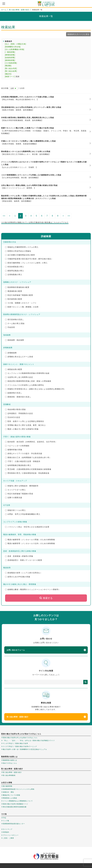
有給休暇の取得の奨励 (15, 409)
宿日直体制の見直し (14, 319)
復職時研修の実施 (14, 450)
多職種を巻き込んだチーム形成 (19, 357)
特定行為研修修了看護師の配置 (19, 295)
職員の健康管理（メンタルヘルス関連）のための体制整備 (30, 540)
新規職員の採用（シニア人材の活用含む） (24, 573)
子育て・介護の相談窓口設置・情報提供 (23, 461)
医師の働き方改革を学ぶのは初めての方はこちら (20, 738)
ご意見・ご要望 (8, 838)
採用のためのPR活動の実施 (18, 577)
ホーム (4, 10)
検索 (85, 682)
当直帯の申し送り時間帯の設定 (19, 377)
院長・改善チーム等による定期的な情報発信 (24, 421)
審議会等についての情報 (11, 795)
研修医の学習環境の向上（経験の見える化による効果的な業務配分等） (35, 389)
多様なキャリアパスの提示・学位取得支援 (24, 453)
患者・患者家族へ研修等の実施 (19, 556)
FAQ (4, 818)
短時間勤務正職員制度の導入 (18, 465)
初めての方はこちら (10, 763)
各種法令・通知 (8, 792)
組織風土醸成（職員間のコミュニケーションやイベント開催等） (33, 589)
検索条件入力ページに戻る (78, 34)
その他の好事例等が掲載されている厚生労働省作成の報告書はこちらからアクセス (35, 222)
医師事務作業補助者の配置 (17, 287)
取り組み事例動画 (9, 775)
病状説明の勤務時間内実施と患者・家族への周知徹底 (28, 381)
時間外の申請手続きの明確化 (18, 251)
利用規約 (6, 832)
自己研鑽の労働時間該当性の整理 (20, 255)
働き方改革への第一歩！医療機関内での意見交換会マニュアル (25, 749)
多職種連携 (11, 353)
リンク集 (6, 821)
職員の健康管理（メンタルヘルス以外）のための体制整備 (30, 543)
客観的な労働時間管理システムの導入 (22, 247)
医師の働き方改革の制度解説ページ (15, 804)
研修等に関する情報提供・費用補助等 (22, 486)
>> (69, 216)
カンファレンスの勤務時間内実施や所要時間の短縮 (27, 373)
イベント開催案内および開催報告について (18, 801)
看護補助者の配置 (14, 291)
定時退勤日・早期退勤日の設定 (19, 413)
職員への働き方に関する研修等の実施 (22, 429)
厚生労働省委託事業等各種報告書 (15, 807)
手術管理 (10, 327)
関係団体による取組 (10, 798)
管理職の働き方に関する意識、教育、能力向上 (25, 425)
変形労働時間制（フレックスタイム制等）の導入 (26, 263)
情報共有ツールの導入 (15, 510)
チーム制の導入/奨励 (15, 323)
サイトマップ (8, 829)
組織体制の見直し (14, 393)
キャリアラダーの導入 (15, 490)
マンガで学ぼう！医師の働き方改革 (15, 743)
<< (4, 216)
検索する (46, 598)
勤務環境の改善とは (10, 760)
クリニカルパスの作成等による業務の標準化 (24, 385)
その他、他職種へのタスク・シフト (21, 303)
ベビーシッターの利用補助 (17, 446)
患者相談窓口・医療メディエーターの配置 (24, 560)
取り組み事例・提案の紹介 (19, 10)
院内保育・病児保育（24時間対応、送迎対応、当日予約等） (31, 442)
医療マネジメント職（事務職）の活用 (22, 307)
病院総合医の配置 (14, 369)
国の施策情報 (8, 786)
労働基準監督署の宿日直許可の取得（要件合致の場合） (29, 259)
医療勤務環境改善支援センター (14, 824)
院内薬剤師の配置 (14, 299)
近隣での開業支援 (14, 498)
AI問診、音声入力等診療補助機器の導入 (23, 514)
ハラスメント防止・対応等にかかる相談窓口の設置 (27, 527)
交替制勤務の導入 (14, 275)
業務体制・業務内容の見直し (18, 397)
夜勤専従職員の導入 (14, 271)
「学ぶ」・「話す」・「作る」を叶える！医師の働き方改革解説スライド (29, 741)
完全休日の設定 (13, 417)
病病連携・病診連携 (14, 340)
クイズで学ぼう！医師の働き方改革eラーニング (20, 746)
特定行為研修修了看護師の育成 (19, 494)
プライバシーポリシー (11, 835)
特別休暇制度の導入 (14, 267)
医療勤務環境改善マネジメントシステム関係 (19, 789)
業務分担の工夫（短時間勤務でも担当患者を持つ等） (28, 457)
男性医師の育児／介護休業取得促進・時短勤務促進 (27, 473)
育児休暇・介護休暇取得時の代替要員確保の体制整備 (28, 469)
